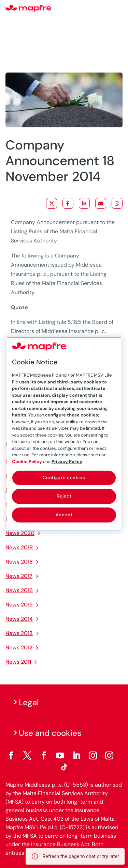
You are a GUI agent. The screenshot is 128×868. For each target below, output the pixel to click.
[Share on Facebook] (68, 203)
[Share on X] (52, 203)
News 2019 (19, 547)
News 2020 (20, 533)
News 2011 (18, 662)
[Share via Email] (101, 203)
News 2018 (19, 562)
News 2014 (19, 619)
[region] (64, 434)
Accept (64, 515)
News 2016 (19, 590)
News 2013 (19, 633)
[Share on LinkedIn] (84, 203)
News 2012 (19, 648)
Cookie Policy (27, 462)
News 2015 (19, 605)
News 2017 (19, 576)
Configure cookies (64, 478)
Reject (64, 496)
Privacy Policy (67, 462)
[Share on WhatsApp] (117, 203)
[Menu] (118, 9)
